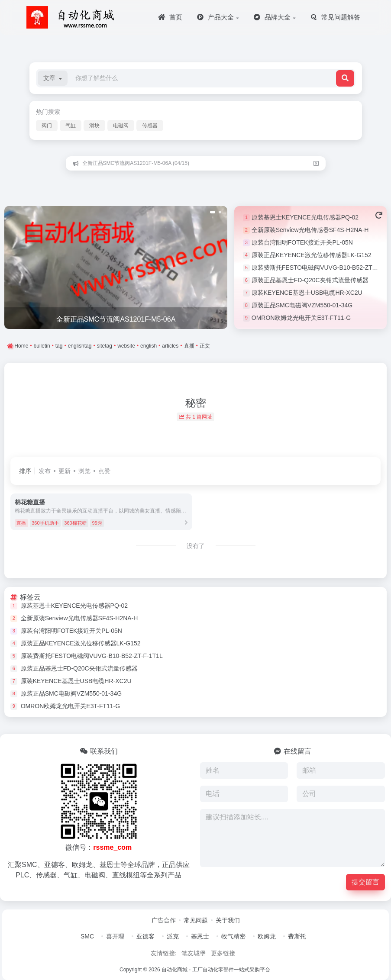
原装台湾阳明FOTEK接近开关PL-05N (302, 242)
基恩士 (200, 936)
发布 (45, 471)
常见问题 (196, 920)
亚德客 (145, 936)
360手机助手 (45, 523)
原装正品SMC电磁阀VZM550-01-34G (302, 305)
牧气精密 (233, 936)
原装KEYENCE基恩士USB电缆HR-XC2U (307, 293)
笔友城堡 (194, 953)
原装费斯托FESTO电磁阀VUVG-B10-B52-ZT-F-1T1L (92, 656)
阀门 (47, 126)
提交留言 (365, 882)
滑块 (94, 126)
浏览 (84, 471)
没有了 (196, 546)
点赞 (104, 471)
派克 (173, 936)
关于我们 (228, 920)
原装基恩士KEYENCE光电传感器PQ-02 (305, 217)
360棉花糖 (75, 523)
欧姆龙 (267, 936)
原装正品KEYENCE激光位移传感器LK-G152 (312, 255)
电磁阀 (121, 126)
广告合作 (164, 920)
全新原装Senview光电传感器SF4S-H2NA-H (310, 230)
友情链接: (164, 953)
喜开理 (115, 936)
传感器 (150, 126)
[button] (53, 78)
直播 (21, 523)
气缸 (71, 126)
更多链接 (223, 953)
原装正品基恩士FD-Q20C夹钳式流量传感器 (310, 280)
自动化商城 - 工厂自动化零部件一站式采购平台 (216, 970)
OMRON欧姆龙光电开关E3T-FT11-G (301, 318)
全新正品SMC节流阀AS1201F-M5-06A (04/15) (136, 163)
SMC (87, 936)
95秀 (97, 523)
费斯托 (297, 936)
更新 (65, 471)
